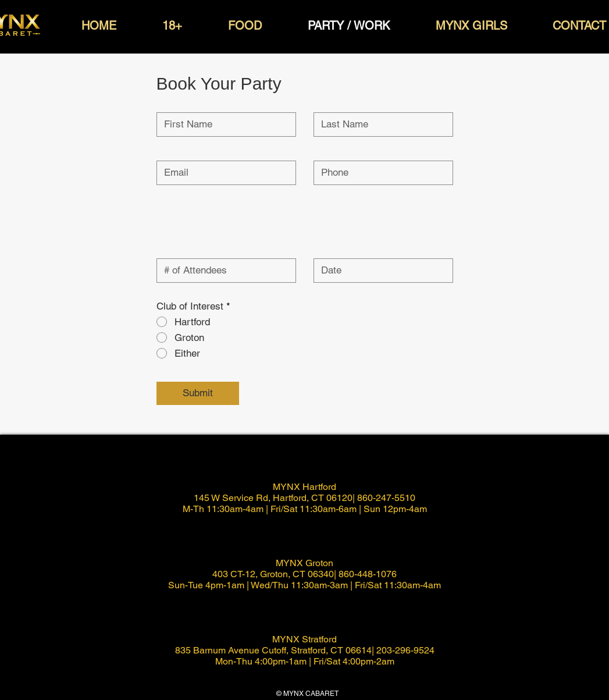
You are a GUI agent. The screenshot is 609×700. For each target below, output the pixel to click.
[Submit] (198, 393)
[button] (99, 26)
